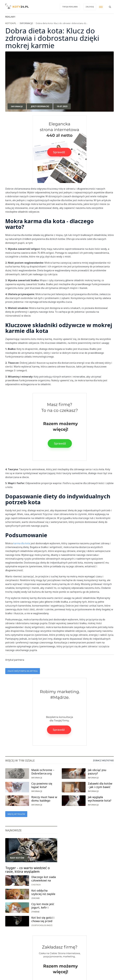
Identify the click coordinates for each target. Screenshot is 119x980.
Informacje (17, 106)
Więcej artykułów (16, 814)
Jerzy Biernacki (40, 106)
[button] (110, 5)
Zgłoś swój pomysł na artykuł (23, 671)
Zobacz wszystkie (103, 760)
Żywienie (35, 912)
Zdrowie (35, 898)
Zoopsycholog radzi (42, 925)
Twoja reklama (70, 7)
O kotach (36, 885)
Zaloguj (90, 7)
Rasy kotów (17, 858)
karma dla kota (22, 543)
